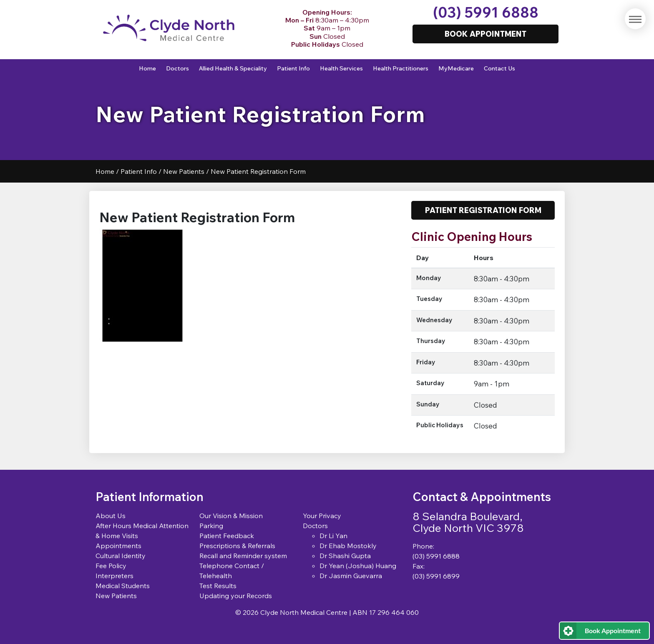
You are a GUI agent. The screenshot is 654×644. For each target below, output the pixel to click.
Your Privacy (322, 516)
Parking (211, 526)
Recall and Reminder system (243, 556)
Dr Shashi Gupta (345, 556)
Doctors (177, 68)
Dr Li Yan (333, 536)
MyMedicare (456, 68)
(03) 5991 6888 (486, 12)
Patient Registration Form (483, 210)
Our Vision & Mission (231, 516)
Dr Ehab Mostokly (348, 546)
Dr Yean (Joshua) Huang (358, 566)
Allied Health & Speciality (233, 68)
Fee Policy (111, 566)
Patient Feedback (227, 536)
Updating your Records (236, 596)
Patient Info (293, 68)
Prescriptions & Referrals (237, 546)
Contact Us (499, 68)
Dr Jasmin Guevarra (351, 576)
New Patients (184, 171)
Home (147, 68)
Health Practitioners (401, 68)
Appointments (118, 546)
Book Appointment (613, 630)
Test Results (218, 586)
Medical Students (123, 586)
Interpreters (114, 576)
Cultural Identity (121, 556)
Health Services (341, 68)
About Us (111, 516)
